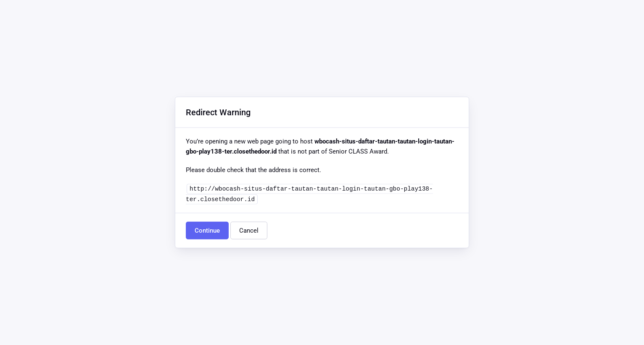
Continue (207, 231)
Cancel (249, 231)
